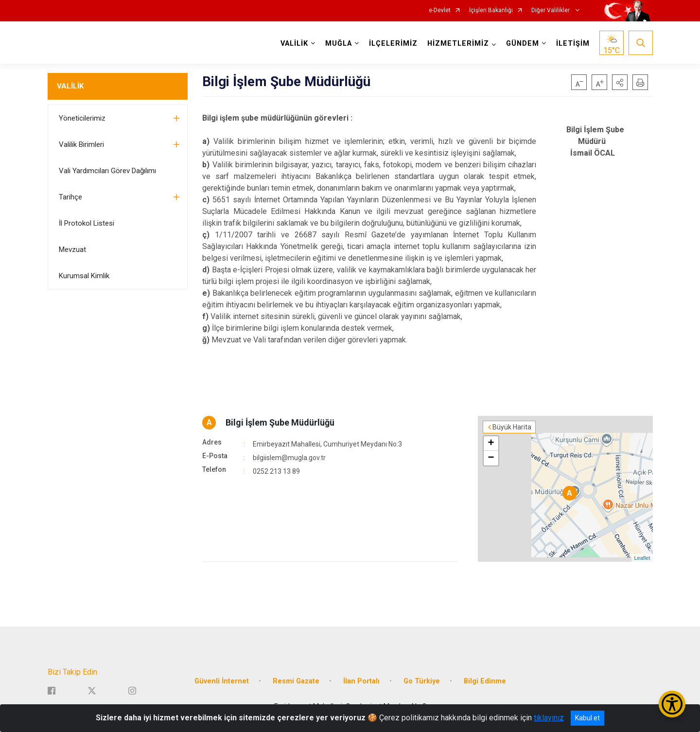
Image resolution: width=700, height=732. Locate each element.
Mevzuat (72, 250)
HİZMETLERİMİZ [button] (458, 44)
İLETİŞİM (573, 44)
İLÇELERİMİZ (393, 44)
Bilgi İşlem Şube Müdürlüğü (280, 422)
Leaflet (642, 558)
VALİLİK (70, 86)
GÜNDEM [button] (523, 44)
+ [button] (491, 444)
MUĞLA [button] (339, 44)
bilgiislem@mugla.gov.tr (289, 458)
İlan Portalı (361, 681)
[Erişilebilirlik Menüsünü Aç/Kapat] (672, 704)
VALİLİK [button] (294, 44)
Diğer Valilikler (551, 10)
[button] (620, 82)
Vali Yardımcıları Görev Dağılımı (107, 171)
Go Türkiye (422, 681)
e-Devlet (440, 10)
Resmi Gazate (296, 681)
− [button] (491, 458)
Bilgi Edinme (485, 681)
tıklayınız (549, 718)
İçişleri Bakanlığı (491, 10)
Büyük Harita (512, 427)
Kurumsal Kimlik (84, 276)
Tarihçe (70, 197)
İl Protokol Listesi (87, 223)
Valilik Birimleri (81, 144)
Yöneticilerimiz (82, 118)
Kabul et (587, 718)
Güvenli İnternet (222, 681)
